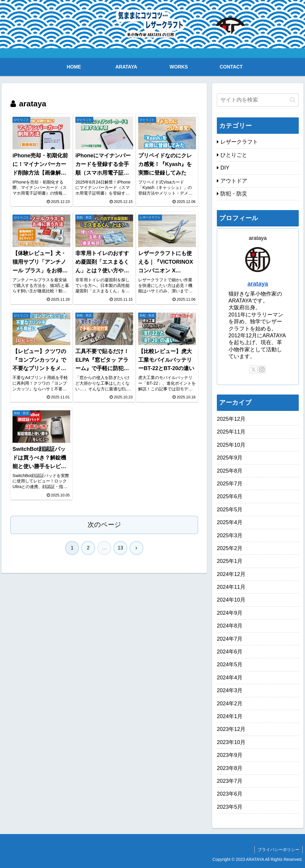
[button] (293, 100)
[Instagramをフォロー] (262, 369)
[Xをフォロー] (253, 369)
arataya (258, 284)
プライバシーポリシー (278, 850)
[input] (258, 100)
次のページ (104, 525)
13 (120, 548)
